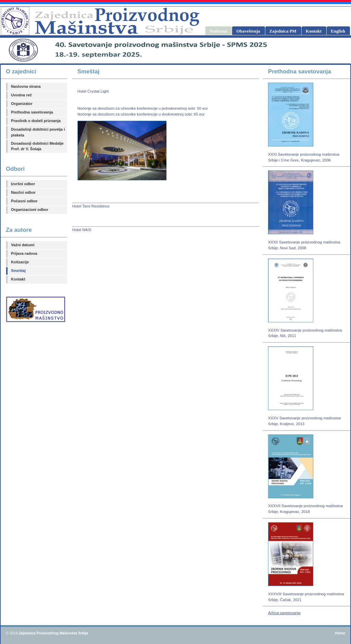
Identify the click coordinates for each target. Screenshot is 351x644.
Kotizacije (20, 262)
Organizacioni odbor (30, 210)
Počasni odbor (24, 201)
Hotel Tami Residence (91, 206)
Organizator (22, 104)
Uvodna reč (21, 95)
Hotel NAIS (82, 230)
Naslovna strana (26, 86)
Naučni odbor (23, 192)
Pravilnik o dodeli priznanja (36, 121)
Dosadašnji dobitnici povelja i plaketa (38, 132)
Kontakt (18, 279)
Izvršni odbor (23, 184)
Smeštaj (18, 271)
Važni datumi (23, 245)
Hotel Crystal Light (93, 91)
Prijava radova (24, 253)
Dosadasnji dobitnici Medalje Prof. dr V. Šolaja (37, 146)
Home (340, 633)
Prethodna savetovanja (32, 112)
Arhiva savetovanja (284, 613)
